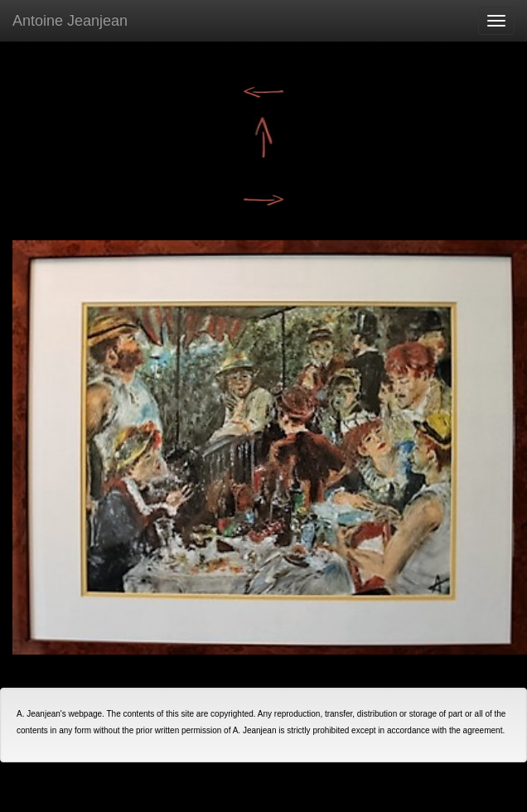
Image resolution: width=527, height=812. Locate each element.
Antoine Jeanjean (70, 21)
